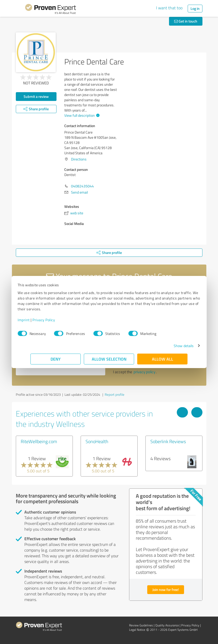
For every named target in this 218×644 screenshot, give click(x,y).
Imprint (37, 320)
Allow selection (109, 359)
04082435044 (82, 186)
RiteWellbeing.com (39, 441)
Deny (56, 359)
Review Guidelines (141, 625)
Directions (79, 159)
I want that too (169, 8)
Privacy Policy (57, 320)
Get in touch (186, 21)
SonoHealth (97, 441)
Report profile (115, 394)
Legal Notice (137, 630)
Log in (195, 8)
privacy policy (144, 372)
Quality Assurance (167, 625)
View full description (81, 115)
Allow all (163, 359)
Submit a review (36, 96)
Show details (171, 346)
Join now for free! (166, 590)
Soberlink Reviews (168, 441)
